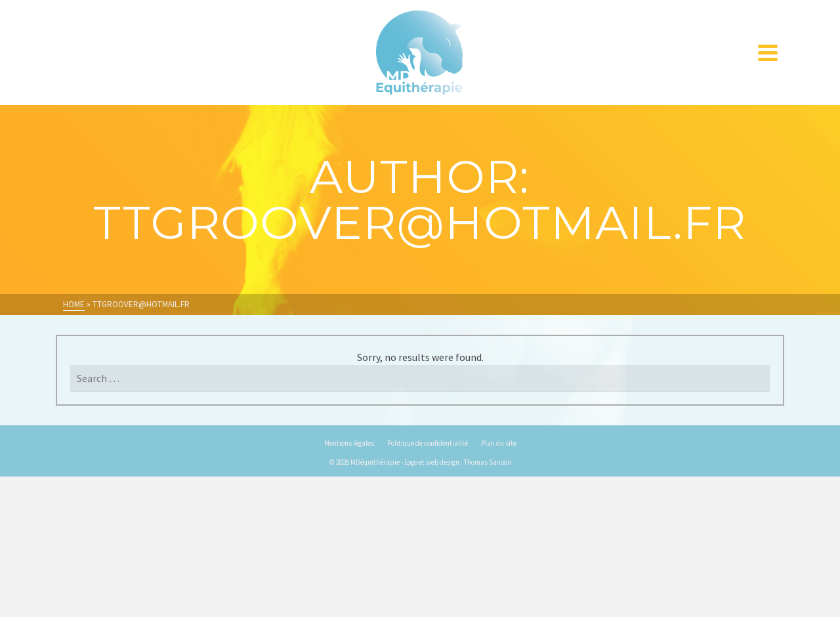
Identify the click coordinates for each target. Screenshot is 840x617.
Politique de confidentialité (428, 443)
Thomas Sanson (488, 462)
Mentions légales (349, 443)
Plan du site (499, 443)
